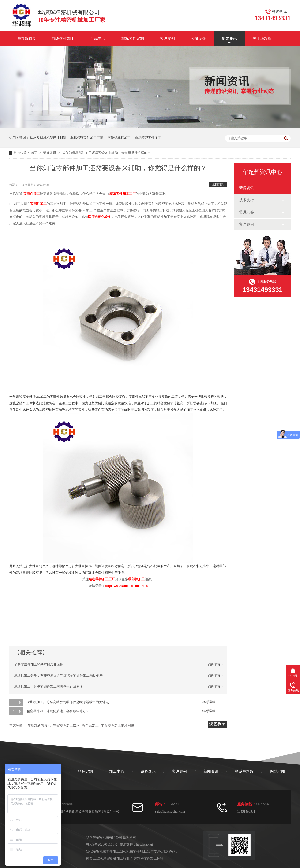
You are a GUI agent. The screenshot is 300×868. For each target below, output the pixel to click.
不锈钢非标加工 (119, 138)
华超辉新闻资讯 (39, 725)
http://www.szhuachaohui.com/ (127, 586)
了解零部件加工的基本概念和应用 (39, 664)
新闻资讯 (229, 39)
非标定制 (85, 771)
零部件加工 (32, 194)
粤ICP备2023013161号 (102, 844)
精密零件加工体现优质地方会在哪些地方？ (58, 711)
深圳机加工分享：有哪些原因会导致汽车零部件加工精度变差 (58, 675)
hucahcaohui (144, 844)
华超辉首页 (27, 39)
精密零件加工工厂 (123, 194)
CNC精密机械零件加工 (103, 851)
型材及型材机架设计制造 (48, 138)
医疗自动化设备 (100, 217)
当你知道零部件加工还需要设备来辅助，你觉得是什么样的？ (106, 153)
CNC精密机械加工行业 (113, 859)
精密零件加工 (63, 39)
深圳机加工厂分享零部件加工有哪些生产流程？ (49, 686)
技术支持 (247, 200)
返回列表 (218, 184)
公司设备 (198, 39)
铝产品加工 (90, 725)
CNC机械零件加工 (133, 851)
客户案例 (167, 39)
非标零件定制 (133, 39)
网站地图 (277, 771)
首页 (35, 153)
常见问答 (247, 212)
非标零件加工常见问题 (118, 725)
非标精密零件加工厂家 (87, 138)
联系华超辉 (244, 771)
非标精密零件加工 (148, 138)
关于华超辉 (262, 39)
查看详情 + (210, 702)
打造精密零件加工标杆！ (149, 859)
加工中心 (117, 771)
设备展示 (148, 771)
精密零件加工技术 (66, 725)
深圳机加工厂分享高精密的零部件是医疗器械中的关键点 (68, 702)
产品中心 (98, 39)
